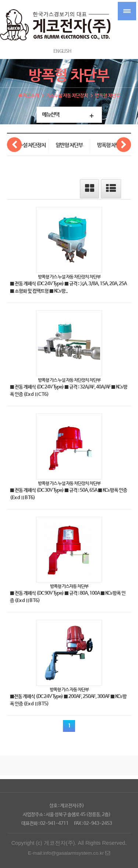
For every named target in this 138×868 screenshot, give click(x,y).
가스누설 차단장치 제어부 (28, 147)
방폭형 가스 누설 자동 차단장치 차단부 (69, 277)
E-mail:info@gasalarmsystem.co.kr (69, 853)
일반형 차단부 (69, 145)
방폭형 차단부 (111, 145)
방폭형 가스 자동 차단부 (69, 689)
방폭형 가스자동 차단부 (69, 586)
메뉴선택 (50, 115)
